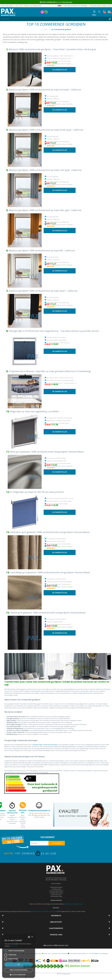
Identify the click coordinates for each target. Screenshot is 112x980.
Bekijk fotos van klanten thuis (73, 904)
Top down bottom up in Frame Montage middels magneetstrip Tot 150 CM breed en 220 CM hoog (57, 340)
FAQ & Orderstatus (7, 6)
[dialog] (19, 956)
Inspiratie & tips (96, 6)
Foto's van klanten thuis (34, 6)
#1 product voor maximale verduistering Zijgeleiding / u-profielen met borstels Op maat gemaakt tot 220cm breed (58, 420)
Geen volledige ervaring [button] (19, 970)
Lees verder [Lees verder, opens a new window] (14, 946)
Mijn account (107, 6)
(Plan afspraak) (67, 2)
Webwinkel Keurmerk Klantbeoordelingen (43, 911)
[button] (19, 975)
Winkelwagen (104, 12)
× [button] (32, 937)
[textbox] (54, 19)
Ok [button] (19, 964)
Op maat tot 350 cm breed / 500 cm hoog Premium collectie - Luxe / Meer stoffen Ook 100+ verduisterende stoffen (59, 501)
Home (45, 29)
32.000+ (96, 954)
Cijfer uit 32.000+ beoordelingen (76, 6)
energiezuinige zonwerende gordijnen (45, 745)
